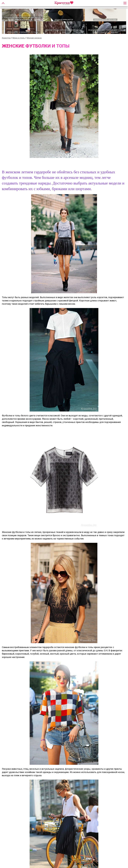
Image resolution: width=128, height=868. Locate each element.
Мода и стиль (19, 38)
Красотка (6, 38)
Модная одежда (34, 38)
